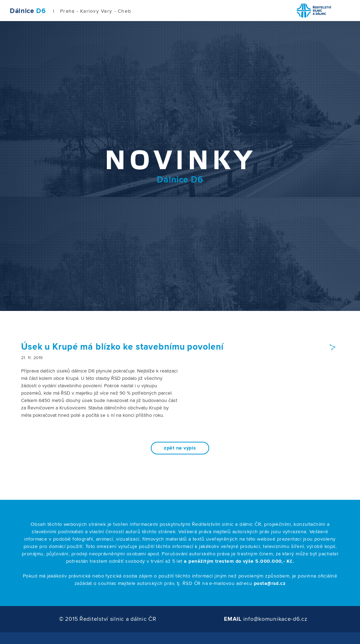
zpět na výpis (180, 448)
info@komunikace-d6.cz (275, 619)
